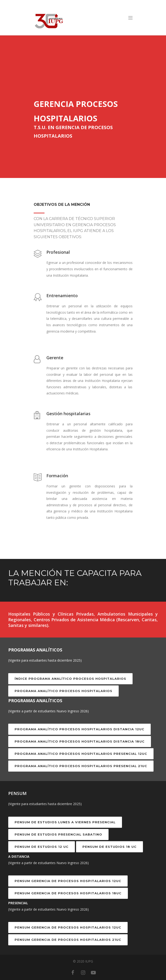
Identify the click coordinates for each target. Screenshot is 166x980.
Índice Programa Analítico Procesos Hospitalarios (70, 679)
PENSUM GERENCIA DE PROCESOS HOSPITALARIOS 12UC (68, 881)
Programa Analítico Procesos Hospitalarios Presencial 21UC (81, 766)
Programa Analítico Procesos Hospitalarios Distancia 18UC (80, 741)
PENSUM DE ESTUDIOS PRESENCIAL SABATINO (58, 834)
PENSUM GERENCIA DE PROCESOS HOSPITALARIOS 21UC (68, 940)
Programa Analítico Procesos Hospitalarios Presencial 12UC (81, 754)
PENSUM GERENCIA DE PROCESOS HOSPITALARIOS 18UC (68, 893)
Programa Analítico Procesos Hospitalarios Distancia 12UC (79, 729)
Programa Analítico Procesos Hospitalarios (63, 691)
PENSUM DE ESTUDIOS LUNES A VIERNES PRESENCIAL (65, 822)
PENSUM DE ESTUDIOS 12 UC (42, 847)
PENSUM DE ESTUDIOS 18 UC (109, 847)
